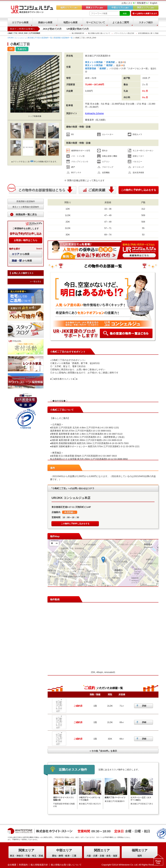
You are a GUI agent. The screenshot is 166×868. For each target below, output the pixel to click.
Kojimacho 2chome (94, 113)
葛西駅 (109, 65)
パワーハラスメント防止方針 (124, 33)
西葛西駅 (111, 62)
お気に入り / (129, 3)
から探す (146, 8)
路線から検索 (45, 22)
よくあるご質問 (121, 22)
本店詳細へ (70, 512)
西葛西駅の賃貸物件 (26, 201)
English (154, 3)
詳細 (144, 706)
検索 (125, 14)
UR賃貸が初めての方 (78, 29)
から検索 (21, 254)
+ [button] (52, 544)
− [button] (57, 544)
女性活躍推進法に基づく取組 (148, 33)
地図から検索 (70, 22)
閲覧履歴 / (143, 3)
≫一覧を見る (36, 282)
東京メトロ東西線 (94, 62)
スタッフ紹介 (146, 22)
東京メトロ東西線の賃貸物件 (26, 207)
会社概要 (12, 865)
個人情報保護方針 (78, 33)
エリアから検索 (20, 22)
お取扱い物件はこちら (26, 240)
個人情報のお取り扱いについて (99, 33)
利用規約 (23, 865)
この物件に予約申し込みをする (138, 190)
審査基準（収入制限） (96, 120)
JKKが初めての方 (52, 29)
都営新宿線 (91, 68)
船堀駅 (103, 68)
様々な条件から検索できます (145, 14)
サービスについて (96, 22)
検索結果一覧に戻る (26, 214)
